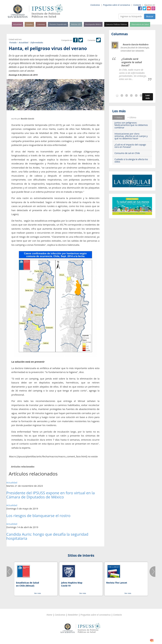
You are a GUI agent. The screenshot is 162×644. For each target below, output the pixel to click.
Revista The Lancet (117, 583)
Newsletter (73, 615)
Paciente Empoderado (58, 24)
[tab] (118, 117)
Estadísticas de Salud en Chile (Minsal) (27, 584)
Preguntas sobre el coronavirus (117, 5)
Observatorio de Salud (140, 24)
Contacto (137, 5)
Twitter (144, 8)
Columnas (41, 24)
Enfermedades (37, 43)
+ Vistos (118, 117)
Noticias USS (76, 24)
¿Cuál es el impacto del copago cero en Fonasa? (130, 146)
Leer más (148, 97)
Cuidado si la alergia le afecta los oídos (131, 160)
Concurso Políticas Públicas (116, 24)
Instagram (153, 8)
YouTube (149, 8)
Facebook (140, 8)
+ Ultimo (132, 117)
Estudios (29, 24)
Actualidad (17, 24)
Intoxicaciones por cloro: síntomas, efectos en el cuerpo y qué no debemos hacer (131, 136)
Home (49, 615)
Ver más (37, 593)
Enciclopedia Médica (93, 24)
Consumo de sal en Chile (127, 153)
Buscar (150, 16)
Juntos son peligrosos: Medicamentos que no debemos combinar (131, 125)
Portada (13, 43)
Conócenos (95, 5)
